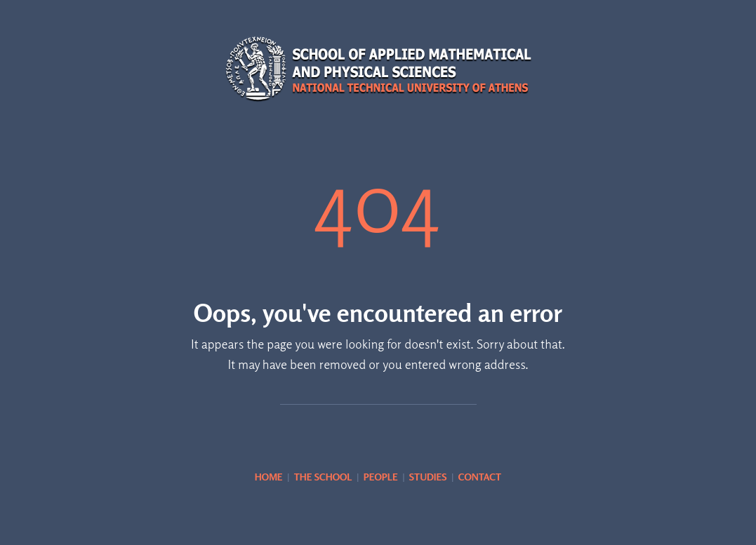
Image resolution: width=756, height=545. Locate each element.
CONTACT (480, 477)
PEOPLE (381, 477)
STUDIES (428, 477)
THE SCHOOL (323, 477)
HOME (269, 477)
